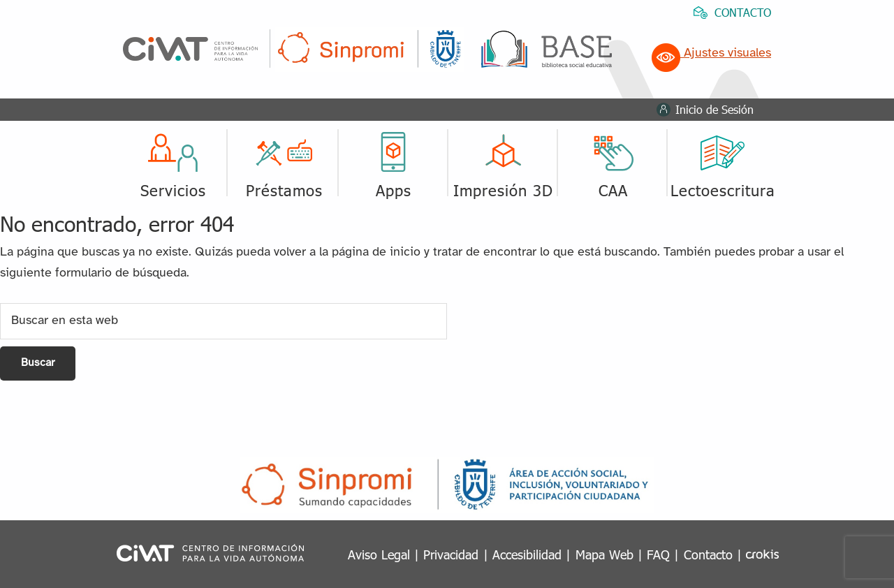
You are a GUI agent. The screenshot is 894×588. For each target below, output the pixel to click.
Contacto (708, 554)
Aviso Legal (379, 554)
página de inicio (376, 252)
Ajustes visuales (711, 53)
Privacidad (451, 554)
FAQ (658, 554)
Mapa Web (604, 554)
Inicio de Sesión (715, 109)
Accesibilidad (527, 554)
